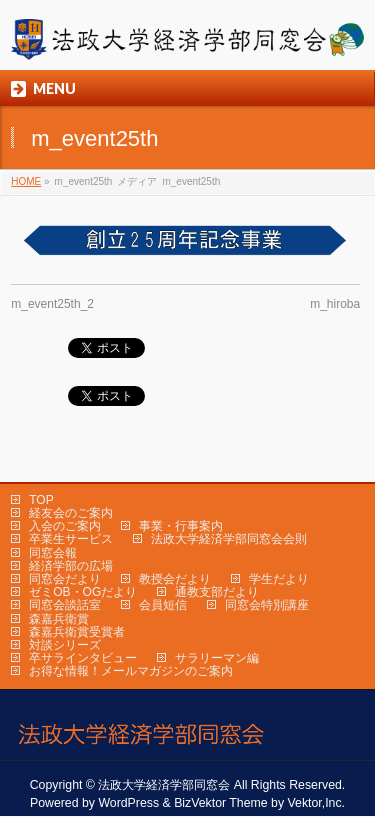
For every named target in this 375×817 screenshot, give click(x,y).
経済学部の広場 (71, 566)
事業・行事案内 (181, 526)
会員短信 (163, 605)
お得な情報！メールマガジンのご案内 (131, 671)
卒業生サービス (71, 539)
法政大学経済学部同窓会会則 (229, 539)
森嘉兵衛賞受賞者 (77, 632)
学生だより (279, 579)
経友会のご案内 (71, 513)
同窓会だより (65, 579)
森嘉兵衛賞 (59, 619)
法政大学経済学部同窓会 (164, 785)
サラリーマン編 (217, 658)
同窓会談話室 (65, 605)
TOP (41, 500)
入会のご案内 (65, 526)
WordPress (128, 803)
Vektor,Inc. (317, 803)
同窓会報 (53, 553)
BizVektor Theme (221, 803)
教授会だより (175, 579)
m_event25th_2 (52, 304)
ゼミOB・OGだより (83, 592)
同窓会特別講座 (267, 605)
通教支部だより (217, 592)
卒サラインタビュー (83, 658)
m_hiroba (335, 304)
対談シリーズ (65, 645)
